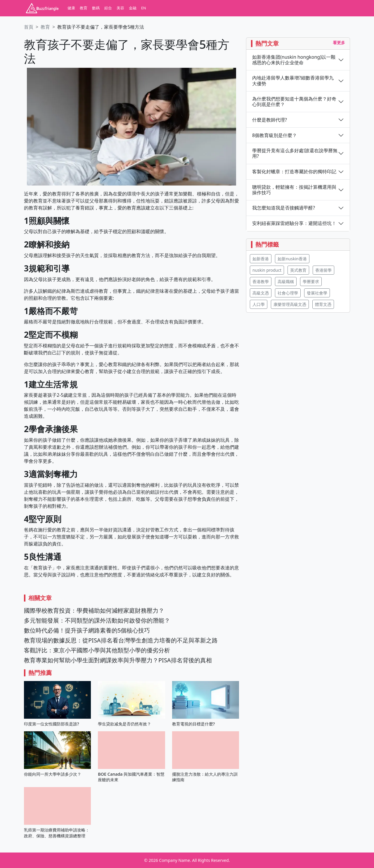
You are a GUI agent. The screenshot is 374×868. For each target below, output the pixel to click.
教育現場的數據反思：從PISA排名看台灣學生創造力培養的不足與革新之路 (121, 640)
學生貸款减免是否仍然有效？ (124, 724)
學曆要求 (311, 281)
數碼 (96, 8)
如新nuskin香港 (292, 259)
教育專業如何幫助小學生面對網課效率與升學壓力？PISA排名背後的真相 (118, 660)
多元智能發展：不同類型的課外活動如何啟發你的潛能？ (97, 620)
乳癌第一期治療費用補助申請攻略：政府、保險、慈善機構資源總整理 (57, 833)
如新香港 (261, 259)
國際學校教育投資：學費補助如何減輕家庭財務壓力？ (94, 610)
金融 (133, 8)
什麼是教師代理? (270, 120)
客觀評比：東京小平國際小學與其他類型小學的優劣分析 (97, 650)
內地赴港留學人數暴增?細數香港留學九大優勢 (293, 81)
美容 (120, 8)
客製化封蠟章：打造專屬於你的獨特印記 (294, 172)
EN (144, 8)
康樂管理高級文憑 (290, 304)
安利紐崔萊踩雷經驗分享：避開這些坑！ (294, 223)
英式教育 (298, 270)
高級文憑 (261, 293)
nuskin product (267, 270)
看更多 (339, 43)
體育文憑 (323, 304)
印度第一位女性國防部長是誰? (51, 724)
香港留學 (323, 270)
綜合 (108, 8)
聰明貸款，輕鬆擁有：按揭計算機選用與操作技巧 (294, 190)
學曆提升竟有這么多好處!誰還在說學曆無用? (295, 153)
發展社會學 (317, 293)
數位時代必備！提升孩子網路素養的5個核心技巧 (87, 630)
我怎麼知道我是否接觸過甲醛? (284, 208)
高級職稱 (286, 281)
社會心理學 (288, 293)
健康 (71, 8)
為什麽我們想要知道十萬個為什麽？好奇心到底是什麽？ (294, 102)
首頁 (29, 27)
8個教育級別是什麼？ (275, 135)
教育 (84, 8)
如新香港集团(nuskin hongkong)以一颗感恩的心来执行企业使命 (294, 60)
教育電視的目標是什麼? (193, 724)
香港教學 (261, 281)
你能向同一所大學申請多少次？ (53, 774)
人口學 (259, 304)
